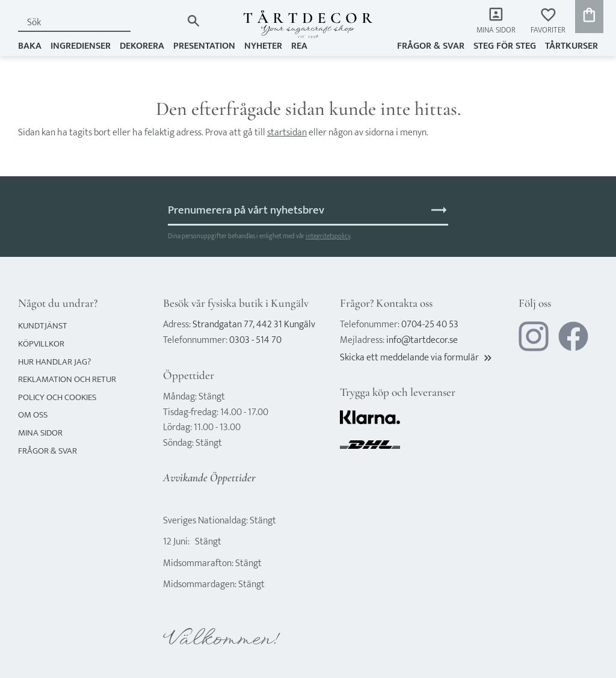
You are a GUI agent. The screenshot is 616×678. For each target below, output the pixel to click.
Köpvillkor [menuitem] (41, 344)
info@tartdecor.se (422, 340)
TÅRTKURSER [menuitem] (571, 46)
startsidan (287, 133)
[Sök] (193, 21)
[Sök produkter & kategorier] (100, 23)
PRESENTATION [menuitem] (204, 46)
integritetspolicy (328, 236)
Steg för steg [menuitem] (505, 46)
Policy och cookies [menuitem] (57, 397)
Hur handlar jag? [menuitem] (54, 362)
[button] (548, 21)
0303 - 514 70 (255, 340)
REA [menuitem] (299, 46)
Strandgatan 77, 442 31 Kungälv (254, 325)
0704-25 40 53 (430, 325)
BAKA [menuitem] (30, 46)
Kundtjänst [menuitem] (43, 326)
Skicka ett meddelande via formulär (417, 358)
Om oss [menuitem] (33, 415)
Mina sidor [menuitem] (496, 30)
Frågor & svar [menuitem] (431, 46)
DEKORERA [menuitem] (142, 46)
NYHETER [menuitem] (263, 46)
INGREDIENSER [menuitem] (81, 46)
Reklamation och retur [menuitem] (67, 379)
